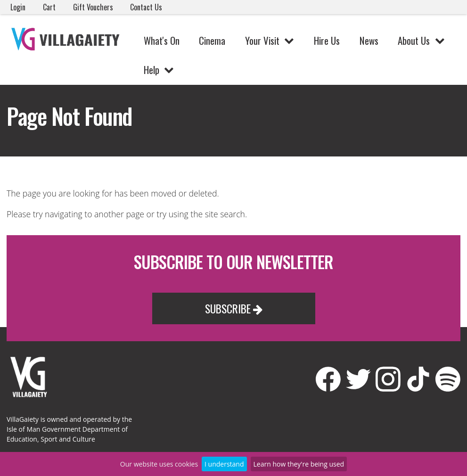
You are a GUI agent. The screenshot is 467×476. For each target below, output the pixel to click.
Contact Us (146, 7)
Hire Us (327, 40)
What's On (162, 40)
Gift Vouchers (93, 7)
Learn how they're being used (299, 464)
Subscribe (234, 308)
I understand (224, 464)
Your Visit (262, 40)
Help (152, 70)
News (369, 40)
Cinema (212, 40)
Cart (49, 7)
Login (18, 7)
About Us (414, 40)
